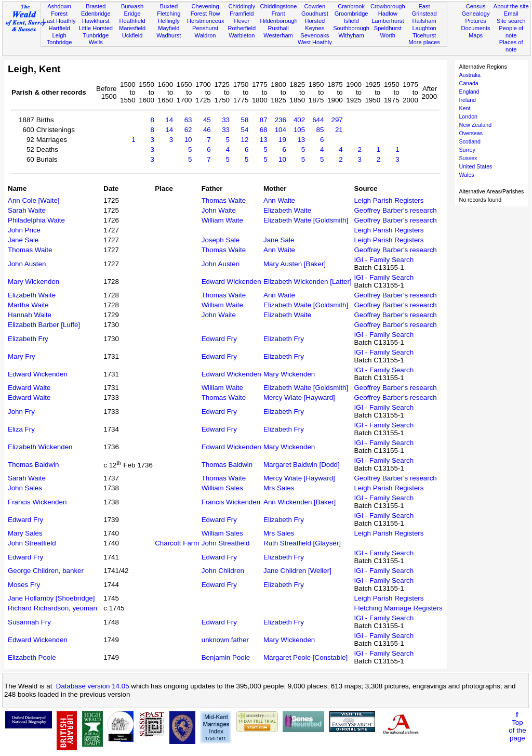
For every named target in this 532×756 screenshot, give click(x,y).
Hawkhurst (96, 21)
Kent (464, 108)
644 (318, 120)
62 (188, 130)
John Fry (21, 412)
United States (475, 166)
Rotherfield (242, 28)
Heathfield (132, 21)
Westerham (278, 35)
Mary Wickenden (34, 282)
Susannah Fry (29, 622)
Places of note (511, 46)
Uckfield (132, 35)
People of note (511, 32)
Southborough (351, 28)
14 (169, 120)
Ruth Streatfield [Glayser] (302, 543)
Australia (469, 75)
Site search (511, 21)
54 (244, 130)
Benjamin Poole (226, 657)
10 (188, 140)
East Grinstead (424, 10)
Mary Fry (22, 356)
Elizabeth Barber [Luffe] (44, 325)
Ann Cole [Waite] (34, 200)
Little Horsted (96, 28)
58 (244, 120)
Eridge (132, 14)
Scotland (469, 141)
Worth (388, 35)
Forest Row (205, 14)
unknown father (225, 640)
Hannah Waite (30, 315)
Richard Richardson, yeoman (52, 608)
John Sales (25, 488)
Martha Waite (28, 305)
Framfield (242, 14)
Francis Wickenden (37, 502)
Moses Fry (24, 585)
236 (281, 120)
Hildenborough (278, 21)
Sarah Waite (27, 210)
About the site (511, 6)
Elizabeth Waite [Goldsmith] (306, 220)
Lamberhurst (388, 21)
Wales (466, 175)
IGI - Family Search (384, 260)
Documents (475, 28)
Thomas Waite (224, 200)
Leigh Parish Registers (389, 200)
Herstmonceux (206, 21)
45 (207, 120)
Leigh (59, 35)
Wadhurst (169, 35)
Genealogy (476, 14)
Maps (476, 35)
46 (207, 130)
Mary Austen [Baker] (295, 264)
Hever (242, 21)
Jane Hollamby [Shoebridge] (51, 598)
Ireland (467, 100)
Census (476, 6)
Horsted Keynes (315, 24)
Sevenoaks (315, 35)
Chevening (205, 6)
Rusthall (278, 28)
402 (299, 120)
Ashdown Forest (59, 10)
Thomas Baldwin (34, 465)
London (468, 116)
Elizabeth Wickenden (40, 447)
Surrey (467, 150)
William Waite (222, 220)
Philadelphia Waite (36, 220)
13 (264, 140)
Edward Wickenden (231, 282)
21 (339, 130)
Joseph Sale (221, 240)
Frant (278, 14)
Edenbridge (96, 14)
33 (226, 120)
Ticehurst (424, 35)
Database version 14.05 (93, 686)
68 (264, 130)
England (469, 92)
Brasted (96, 6)
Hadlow (388, 14)
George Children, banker (46, 571)
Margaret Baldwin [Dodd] (302, 465)
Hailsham (424, 21)
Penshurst (205, 28)
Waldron (205, 35)
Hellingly (169, 21)
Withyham (351, 35)
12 (244, 140)
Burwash (132, 6)
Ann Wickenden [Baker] (300, 502)
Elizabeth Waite (287, 210)
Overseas (471, 133)
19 (282, 140)
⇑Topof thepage (517, 726)
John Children (223, 571)
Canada (468, 83)
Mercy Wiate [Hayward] (299, 397)
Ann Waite (279, 200)
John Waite (219, 210)
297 (337, 120)
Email (511, 14)
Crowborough (388, 6)
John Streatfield (32, 543)
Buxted (169, 6)
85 (320, 130)
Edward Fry (219, 339)
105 (299, 130)
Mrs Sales (279, 488)
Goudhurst (315, 14)
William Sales (222, 488)
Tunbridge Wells (96, 39)
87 (264, 120)
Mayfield (169, 28)
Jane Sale (23, 240)
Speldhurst (388, 28)
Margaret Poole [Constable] (305, 657)
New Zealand (475, 125)
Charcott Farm (177, 543)
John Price (24, 230)
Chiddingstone (278, 6)
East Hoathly (59, 21)
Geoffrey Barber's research (395, 210)
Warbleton (242, 35)
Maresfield (132, 28)
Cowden (315, 6)
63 (188, 120)
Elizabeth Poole (32, 657)
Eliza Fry (21, 429)
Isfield (351, 21)
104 (281, 130)
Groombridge (351, 14)
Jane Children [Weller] (297, 571)
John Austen (27, 264)
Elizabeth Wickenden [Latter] (308, 282)
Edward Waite (29, 388)
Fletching (169, 14)
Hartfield (59, 28)
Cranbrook (351, 6)
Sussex (468, 158)
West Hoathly (315, 42)
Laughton (424, 28)
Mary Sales (25, 533)
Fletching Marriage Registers (398, 608)
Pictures (476, 21)
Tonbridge (59, 42)
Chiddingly (242, 6)
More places (424, 42)
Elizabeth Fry (28, 339)
